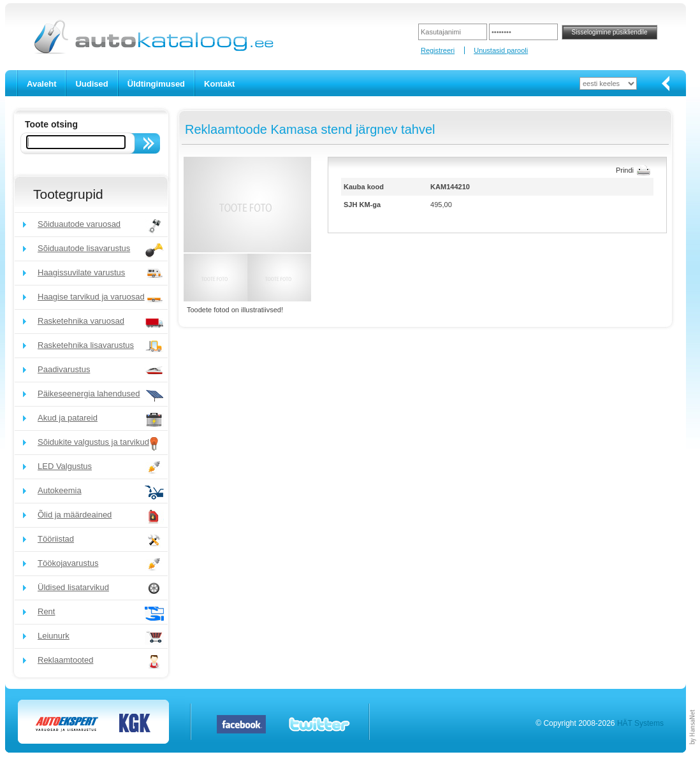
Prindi (625, 170)
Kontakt (219, 84)
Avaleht (41, 84)
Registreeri (438, 50)
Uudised (91, 84)
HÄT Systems (640, 723)
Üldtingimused (156, 84)
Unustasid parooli (501, 50)
